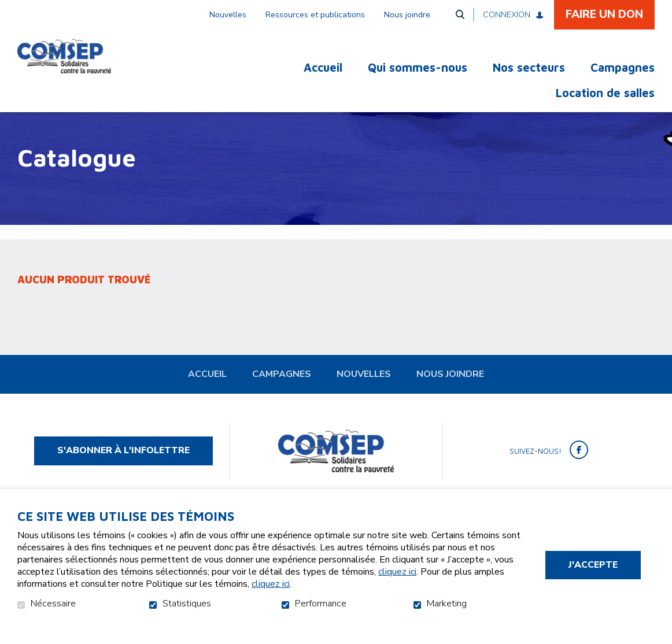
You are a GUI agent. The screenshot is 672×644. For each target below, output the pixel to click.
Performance (321, 604)
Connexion (507, 15)
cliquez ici (397, 572)
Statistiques (187, 604)
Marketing (447, 604)
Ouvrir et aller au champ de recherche (460, 14)
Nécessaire (53, 604)
